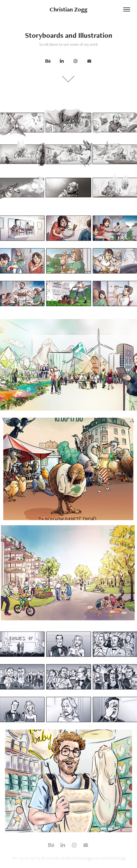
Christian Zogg (68, 9)
